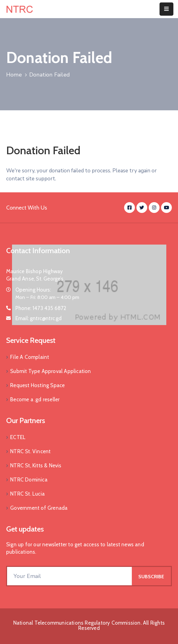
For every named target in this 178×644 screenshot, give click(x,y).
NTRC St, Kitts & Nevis (36, 465)
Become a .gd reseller (35, 399)
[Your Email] (69, 576)
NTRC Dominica (29, 480)
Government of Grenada (39, 508)
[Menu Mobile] (166, 9)
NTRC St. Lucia (27, 494)
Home (14, 75)
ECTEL (18, 437)
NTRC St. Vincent (30, 451)
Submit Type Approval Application (51, 371)
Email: (39, 318)
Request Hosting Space (37, 385)
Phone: (41, 308)
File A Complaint (30, 357)
